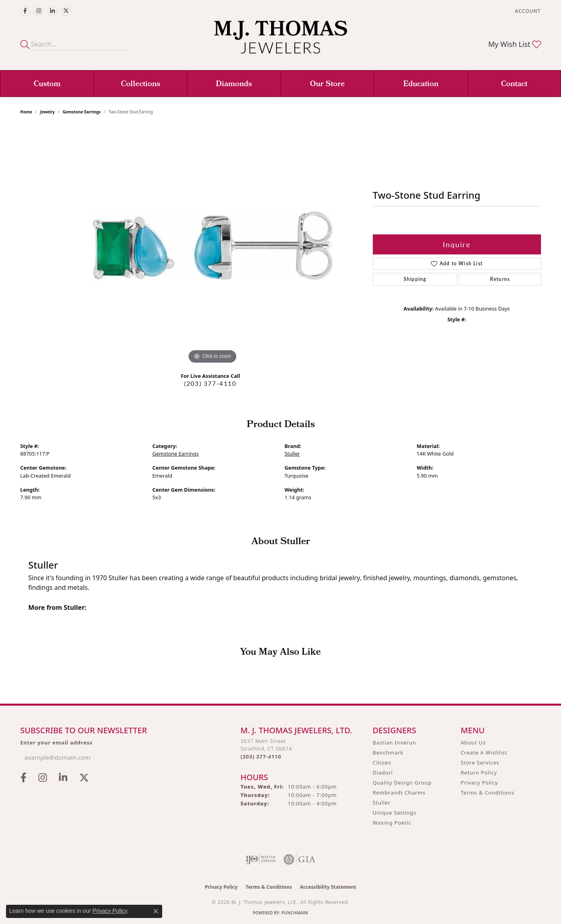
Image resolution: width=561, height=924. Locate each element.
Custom (47, 85)
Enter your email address (57, 742)
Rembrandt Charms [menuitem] (399, 793)
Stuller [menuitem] (382, 803)
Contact (514, 85)
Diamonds (234, 85)
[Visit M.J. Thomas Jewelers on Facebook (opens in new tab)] (25, 11)
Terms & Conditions (488, 793)
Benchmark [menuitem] (388, 753)
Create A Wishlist (484, 753)
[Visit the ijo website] (260, 859)
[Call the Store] (261, 757)
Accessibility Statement (328, 887)
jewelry (47, 112)
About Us (473, 742)
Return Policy (479, 773)
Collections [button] (141, 85)
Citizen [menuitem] (382, 763)
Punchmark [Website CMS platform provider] (295, 913)
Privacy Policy (480, 783)
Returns (500, 279)
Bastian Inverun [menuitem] (395, 742)
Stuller (293, 454)
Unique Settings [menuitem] (395, 813)
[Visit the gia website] (300, 859)
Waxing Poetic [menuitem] (392, 823)
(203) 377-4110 (210, 383)
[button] (527, 11)
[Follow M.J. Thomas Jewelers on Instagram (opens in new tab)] (39, 11)
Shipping (415, 279)
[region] (213, 246)
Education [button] (421, 85)
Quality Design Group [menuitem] (402, 783)
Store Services (480, 763)
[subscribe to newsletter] (137, 757)
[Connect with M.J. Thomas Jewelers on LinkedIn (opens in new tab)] (52, 11)
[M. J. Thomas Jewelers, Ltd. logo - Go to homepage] (280, 41)
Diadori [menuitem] (383, 773)
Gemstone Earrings (81, 112)
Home (26, 112)
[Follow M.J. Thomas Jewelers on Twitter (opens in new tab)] (66, 11)
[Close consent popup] (156, 911)
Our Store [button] (327, 85)
